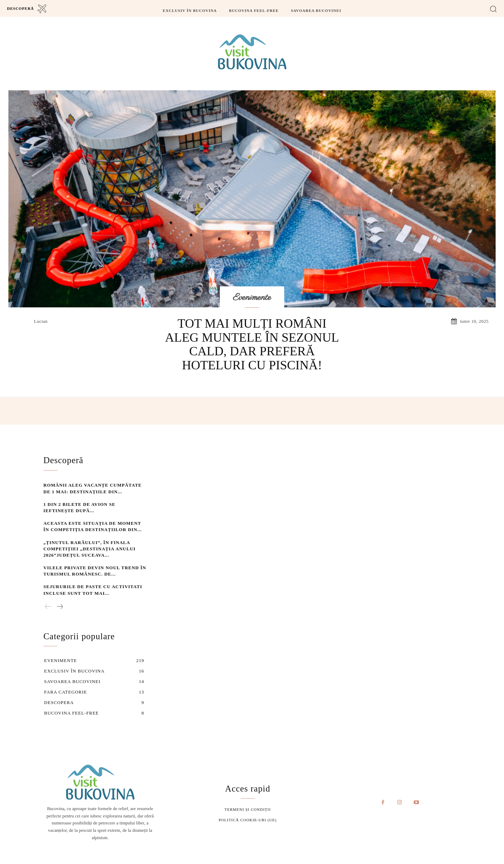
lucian (41, 321)
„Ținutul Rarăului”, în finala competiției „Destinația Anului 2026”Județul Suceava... (89, 548)
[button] (493, 9)
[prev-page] (48, 606)
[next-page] (59, 606)
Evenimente (252, 298)
